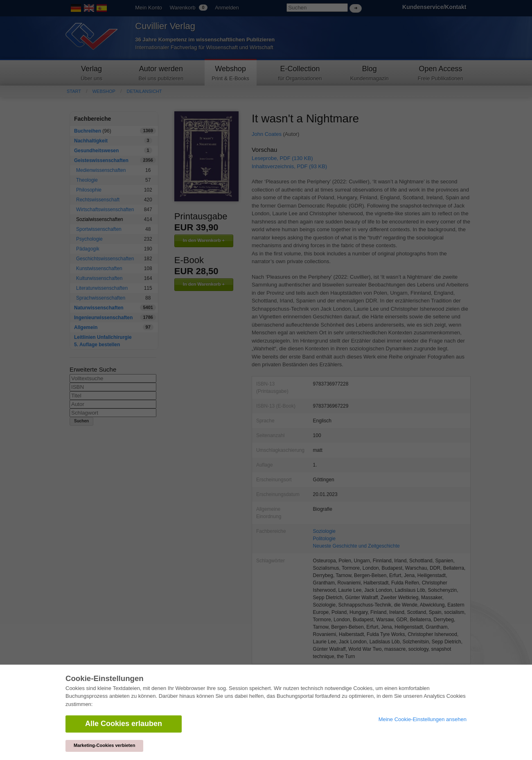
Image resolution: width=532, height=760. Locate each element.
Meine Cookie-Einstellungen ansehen (423, 719)
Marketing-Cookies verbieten (104, 745)
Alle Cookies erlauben (124, 724)
